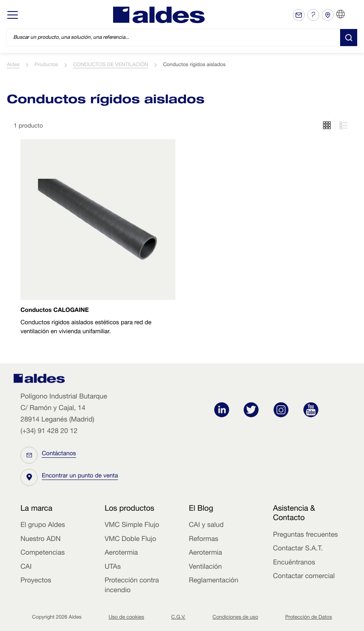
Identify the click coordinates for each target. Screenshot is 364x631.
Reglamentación (214, 581)
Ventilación (205, 567)
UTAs (113, 567)
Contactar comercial (304, 577)
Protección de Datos (309, 618)
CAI (26, 567)
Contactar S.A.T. (298, 549)
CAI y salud (207, 526)
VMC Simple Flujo (132, 526)
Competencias (43, 553)
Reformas (204, 540)
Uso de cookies (126, 618)
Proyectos (36, 581)
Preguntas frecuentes (306, 535)
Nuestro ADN (41, 540)
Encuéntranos (294, 563)
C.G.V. (178, 618)
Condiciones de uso (235, 618)
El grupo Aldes (43, 526)
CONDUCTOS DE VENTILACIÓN (111, 65)
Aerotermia (121, 553)
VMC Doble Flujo (130, 540)
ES (351, 15)
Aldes (13, 65)
